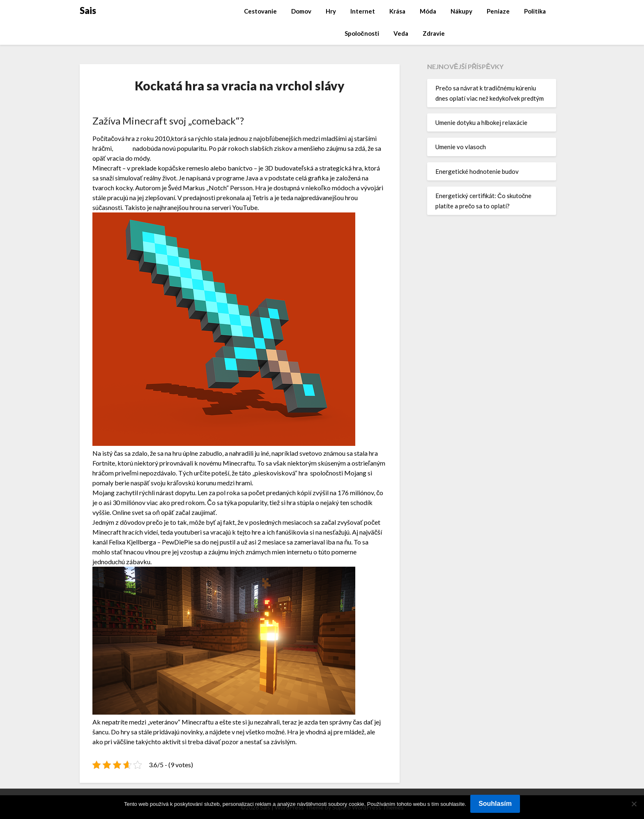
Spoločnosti (362, 33)
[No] (634, 804)
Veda (401, 33)
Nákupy (461, 11)
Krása (397, 11)
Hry (331, 11)
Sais (88, 10)
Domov (301, 11)
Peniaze (498, 11)
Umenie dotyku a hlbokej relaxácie (481, 122)
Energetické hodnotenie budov (477, 171)
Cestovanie (260, 11)
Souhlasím (495, 804)
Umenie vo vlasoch (461, 147)
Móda (428, 11)
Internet (363, 11)
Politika (535, 11)
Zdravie (434, 33)
